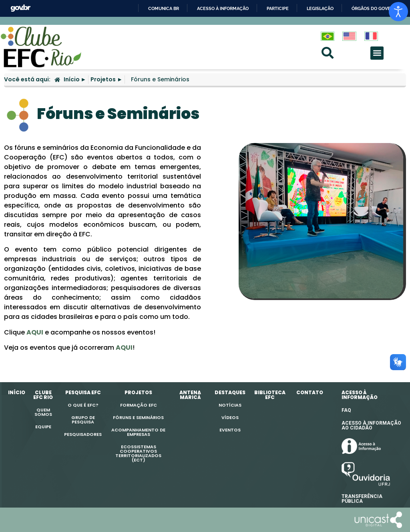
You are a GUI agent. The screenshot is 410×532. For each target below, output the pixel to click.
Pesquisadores (83, 434)
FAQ (346, 410)
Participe (278, 8)
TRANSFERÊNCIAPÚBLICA (362, 499)
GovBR (20, 8)
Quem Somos (43, 412)
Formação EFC (139, 405)
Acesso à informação (223, 8)
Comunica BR (164, 8)
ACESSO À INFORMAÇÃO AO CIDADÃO (371, 425)
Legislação (320, 8)
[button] (377, 53)
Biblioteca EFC (270, 395)
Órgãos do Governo (376, 8)
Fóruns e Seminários (138, 417)
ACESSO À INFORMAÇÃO (360, 395)
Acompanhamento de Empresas (138, 432)
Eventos (230, 430)
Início (17, 392)
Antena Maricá (190, 395)
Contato (310, 392)
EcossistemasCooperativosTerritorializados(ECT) (138, 453)
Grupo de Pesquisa (83, 420)
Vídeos (230, 417)
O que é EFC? (83, 405)
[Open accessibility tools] (398, 12)
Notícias (230, 405)
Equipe (43, 427)
